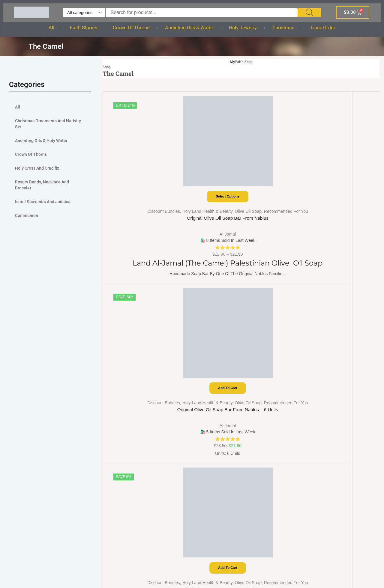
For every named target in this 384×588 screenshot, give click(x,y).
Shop (107, 67)
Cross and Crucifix (129, 478)
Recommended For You (144, 194)
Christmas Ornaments (132, 500)
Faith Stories (84, 28)
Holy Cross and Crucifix (37, 168)
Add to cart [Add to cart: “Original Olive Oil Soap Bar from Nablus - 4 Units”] (276, 167)
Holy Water (121, 413)
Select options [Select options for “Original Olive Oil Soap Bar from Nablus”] (137, 167)
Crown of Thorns (131, 28)
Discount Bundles (127, 182)
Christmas (283, 28)
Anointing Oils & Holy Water (41, 141)
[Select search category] (84, 13)
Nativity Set (121, 511)
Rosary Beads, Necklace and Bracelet (42, 185)
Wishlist (117, 369)
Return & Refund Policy (221, 369)
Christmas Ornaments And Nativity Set (48, 124)
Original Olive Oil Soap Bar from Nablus (138, 205)
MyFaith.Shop (241, 62)
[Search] (309, 13)
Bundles (118, 358)
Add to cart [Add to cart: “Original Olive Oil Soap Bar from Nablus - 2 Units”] (345, 167)
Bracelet (118, 456)
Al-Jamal (137, 217)
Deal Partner (34, 391)
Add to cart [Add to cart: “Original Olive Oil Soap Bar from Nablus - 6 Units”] (207, 167)
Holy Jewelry (243, 28)
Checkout (31, 358)
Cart (25, 347)
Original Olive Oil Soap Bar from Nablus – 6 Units (207, 205)
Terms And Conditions (220, 358)
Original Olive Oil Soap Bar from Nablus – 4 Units (276, 205)
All (51, 28)
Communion (27, 215)
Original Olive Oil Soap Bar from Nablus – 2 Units (345, 205)
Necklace (119, 467)
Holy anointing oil (128, 424)
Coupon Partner (38, 402)
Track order (323, 28)
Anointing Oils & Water (189, 28)
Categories (33, 380)
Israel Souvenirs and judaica (43, 202)
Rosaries (118, 445)
